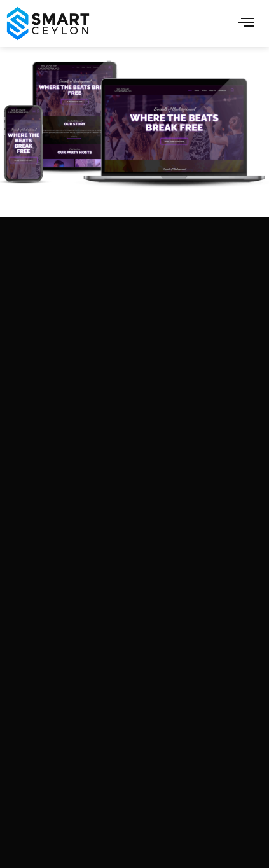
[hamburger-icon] (246, 23)
